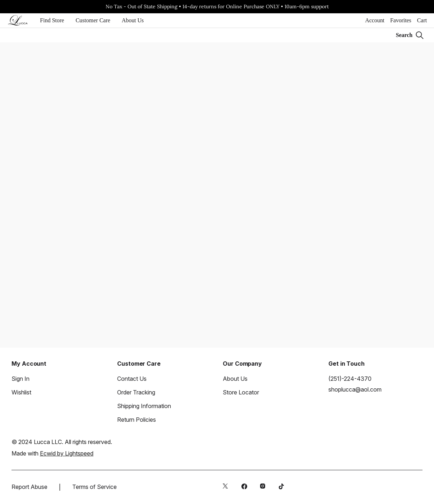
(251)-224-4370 (350, 379)
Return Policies (137, 420)
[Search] (410, 35)
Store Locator (241, 392)
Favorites (401, 20)
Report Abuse (29, 487)
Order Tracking (136, 392)
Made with (52, 453)
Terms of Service (94, 487)
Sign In (20, 379)
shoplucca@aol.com (355, 389)
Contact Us (132, 379)
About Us (133, 20)
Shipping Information (144, 406)
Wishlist (21, 392)
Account (375, 20)
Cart (422, 20)
